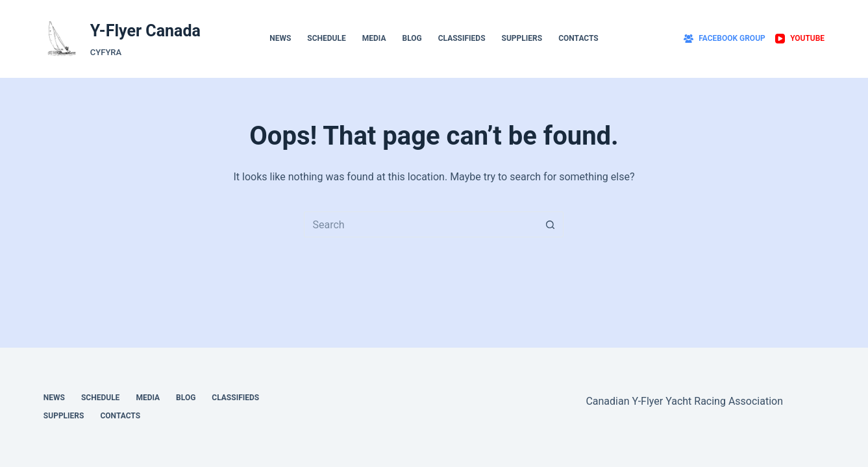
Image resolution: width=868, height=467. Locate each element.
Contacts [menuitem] (578, 38)
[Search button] (551, 224)
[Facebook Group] (725, 39)
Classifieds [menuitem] (462, 38)
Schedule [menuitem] (326, 38)
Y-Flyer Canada (145, 31)
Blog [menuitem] (412, 38)
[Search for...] (421, 224)
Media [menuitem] (374, 38)
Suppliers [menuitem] (522, 38)
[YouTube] (800, 39)
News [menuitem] (280, 38)
